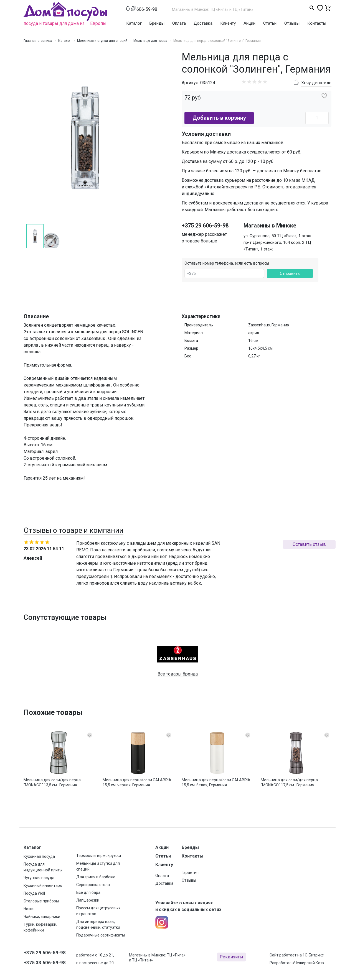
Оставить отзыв (309, 544)
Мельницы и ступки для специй (102, 41)
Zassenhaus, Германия (269, 325)
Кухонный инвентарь (43, 886)
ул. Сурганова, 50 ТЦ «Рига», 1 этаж (277, 236)
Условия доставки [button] (206, 134)
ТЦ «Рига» (176, 955)
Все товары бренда (178, 674)
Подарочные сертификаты (101, 935)
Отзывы (292, 23)
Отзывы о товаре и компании (73, 530)
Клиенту (228, 23)
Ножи (29, 909)
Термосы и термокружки (99, 856)
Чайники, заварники (42, 917)
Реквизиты (231, 957)
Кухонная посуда (39, 856)
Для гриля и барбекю (96, 877)
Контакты (317, 23)
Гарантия (190, 872)
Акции (249, 23)
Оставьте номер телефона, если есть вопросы (227, 263)
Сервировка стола (93, 885)
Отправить (290, 273)
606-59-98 (147, 9)
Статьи (270, 23)
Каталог (134, 23)
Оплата (179, 23)
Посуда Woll (34, 893)
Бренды (157, 23)
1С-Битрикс (313, 955)
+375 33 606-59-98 (45, 963)
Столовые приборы (41, 901)
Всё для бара (88, 892)
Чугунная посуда (39, 878)
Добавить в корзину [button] (219, 118)
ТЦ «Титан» (142, 960)
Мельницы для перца (150, 41)
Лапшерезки (88, 900)
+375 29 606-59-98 (205, 226)
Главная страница (38, 41)
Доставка (203, 23)
